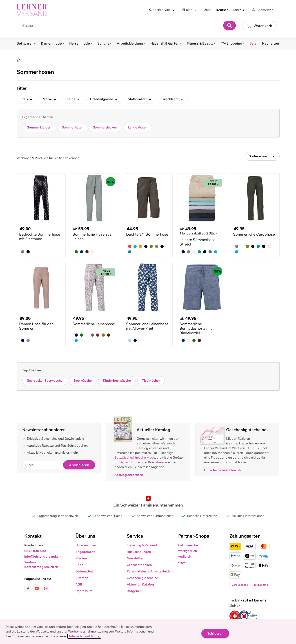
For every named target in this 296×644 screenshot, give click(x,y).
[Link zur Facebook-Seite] (29, 588)
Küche (135, 462)
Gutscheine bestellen (222, 470)
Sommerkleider (39, 127)
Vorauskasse (240, 585)
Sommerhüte (72, 127)
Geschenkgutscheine (142, 578)
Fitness (160, 462)
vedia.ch (185, 556)
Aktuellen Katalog (140, 584)
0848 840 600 (35, 551)
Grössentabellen (139, 565)
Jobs (208, 10)
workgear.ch (188, 551)
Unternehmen (86, 545)
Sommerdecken (105, 127)
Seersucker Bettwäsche (45, 381)
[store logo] (32, 10)
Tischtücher (151, 381)
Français (238, 10)
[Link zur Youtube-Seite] (38, 588)
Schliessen (215, 633)
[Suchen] (229, 25)
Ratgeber (134, 591)
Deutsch (222, 10)
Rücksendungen (139, 552)
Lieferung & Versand (142, 545)
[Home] (19, 60)
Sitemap (82, 578)
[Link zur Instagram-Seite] (46, 588)
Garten (124, 462)
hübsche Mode (144, 457)
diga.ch (184, 562)
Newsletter (135, 558)
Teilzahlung (261, 585)
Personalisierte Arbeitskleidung (151, 571)
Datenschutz (85, 571)
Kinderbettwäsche (117, 381)
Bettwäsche (83, 381)
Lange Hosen (138, 127)
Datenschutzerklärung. (84, 636)
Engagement (85, 552)
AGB (79, 584)
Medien (81, 558)
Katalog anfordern (131, 475)
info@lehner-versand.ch (42, 556)
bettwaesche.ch (190, 545)
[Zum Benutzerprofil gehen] (262, 10)
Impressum (84, 591)
